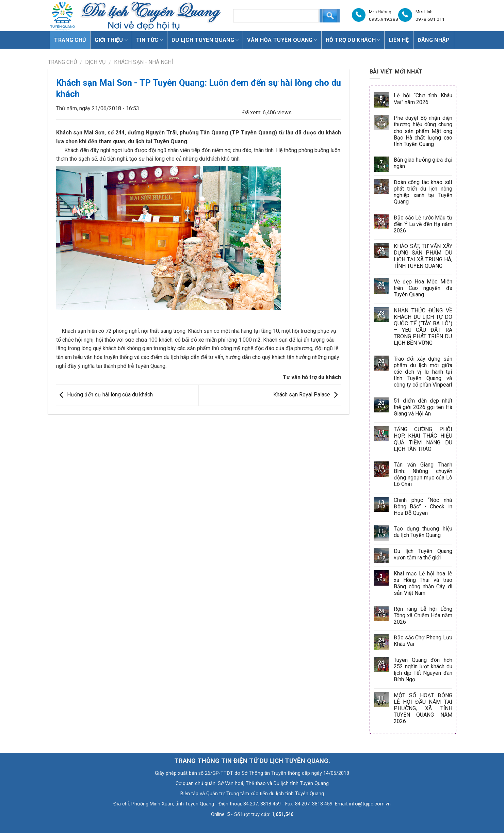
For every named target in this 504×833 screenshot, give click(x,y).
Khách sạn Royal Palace (307, 395)
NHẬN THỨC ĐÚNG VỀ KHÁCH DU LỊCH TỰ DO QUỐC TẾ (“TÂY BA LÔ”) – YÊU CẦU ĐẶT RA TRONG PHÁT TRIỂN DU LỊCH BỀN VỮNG (423, 327)
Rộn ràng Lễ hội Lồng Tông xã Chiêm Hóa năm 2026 (423, 615)
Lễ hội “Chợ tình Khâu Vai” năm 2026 (423, 99)
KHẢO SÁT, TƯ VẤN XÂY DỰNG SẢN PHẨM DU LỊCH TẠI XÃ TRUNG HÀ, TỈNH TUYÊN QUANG (423, 256)
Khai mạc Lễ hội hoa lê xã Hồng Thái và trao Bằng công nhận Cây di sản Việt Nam (423, 583)
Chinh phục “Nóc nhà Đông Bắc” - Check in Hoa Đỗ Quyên (423, 507)
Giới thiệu (111, 40)
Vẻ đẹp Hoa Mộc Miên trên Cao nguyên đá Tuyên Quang (423, 288)
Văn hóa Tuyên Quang (282, 40)
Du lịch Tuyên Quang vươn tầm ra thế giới (423, 554)
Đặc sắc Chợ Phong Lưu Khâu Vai (423, 641)
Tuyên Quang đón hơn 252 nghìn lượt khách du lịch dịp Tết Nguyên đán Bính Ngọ (423, 670)
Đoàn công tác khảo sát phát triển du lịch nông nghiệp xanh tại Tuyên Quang (423, 192)
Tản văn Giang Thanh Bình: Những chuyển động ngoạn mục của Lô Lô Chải (423, 475)
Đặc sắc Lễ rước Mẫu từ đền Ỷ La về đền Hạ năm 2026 (423, 224)
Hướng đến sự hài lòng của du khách (104, 395)
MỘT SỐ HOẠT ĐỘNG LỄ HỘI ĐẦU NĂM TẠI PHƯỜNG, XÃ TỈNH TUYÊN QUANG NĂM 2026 (423, 708)
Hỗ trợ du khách (353, 40)
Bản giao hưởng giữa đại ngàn (423, 163)
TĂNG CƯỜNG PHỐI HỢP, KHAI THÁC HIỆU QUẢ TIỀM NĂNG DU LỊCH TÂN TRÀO (423, 439)
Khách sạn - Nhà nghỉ (143, 62)
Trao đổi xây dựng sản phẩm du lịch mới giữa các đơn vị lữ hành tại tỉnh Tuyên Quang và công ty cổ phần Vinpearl (423, 372)
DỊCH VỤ (95, 62)
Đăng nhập (434, 40)
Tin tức (150, 40)
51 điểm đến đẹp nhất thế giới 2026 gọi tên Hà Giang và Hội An (423, 407)
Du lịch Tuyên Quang (205, 40)
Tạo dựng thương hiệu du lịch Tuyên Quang (423, 532)
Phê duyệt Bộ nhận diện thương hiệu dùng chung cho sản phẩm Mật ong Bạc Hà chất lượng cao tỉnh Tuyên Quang (423, 131)
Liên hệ (399, 40)
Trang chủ (70, 40)
